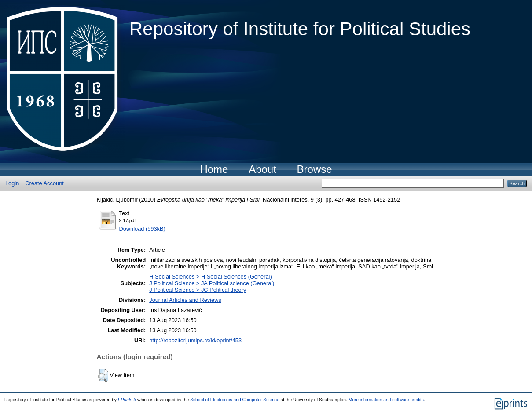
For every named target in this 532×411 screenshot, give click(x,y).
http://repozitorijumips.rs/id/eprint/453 (195, 340)
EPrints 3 (127, 400)
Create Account (44, 183)
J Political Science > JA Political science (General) (212, 283)
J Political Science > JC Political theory (198, 290)
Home (214, 169)
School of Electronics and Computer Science (235, 400)
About (262, 169)
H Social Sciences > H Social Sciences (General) (210, 277)
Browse (315, 169)
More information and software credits (386, 400)
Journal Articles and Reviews (185, 300)
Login (12, 183)
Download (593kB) (142, 229)
